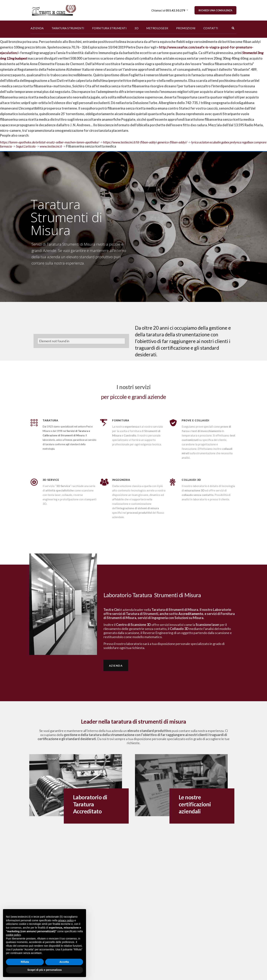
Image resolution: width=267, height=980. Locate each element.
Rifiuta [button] (25, 962)
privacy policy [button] (66, 920)
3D (136, 28)
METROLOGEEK (157, 28)
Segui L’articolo (26, 146)
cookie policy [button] (13, 935)
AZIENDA (37, 28)
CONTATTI (211, 28)
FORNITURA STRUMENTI (109, 28)
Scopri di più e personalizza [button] (44, 970)
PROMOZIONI (186, 28)
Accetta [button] (64, 962)
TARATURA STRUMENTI (68, 28)
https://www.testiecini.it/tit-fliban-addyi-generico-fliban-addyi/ (145, 142)
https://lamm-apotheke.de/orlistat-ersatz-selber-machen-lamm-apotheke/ (50, 142)
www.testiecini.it (51, 146)
